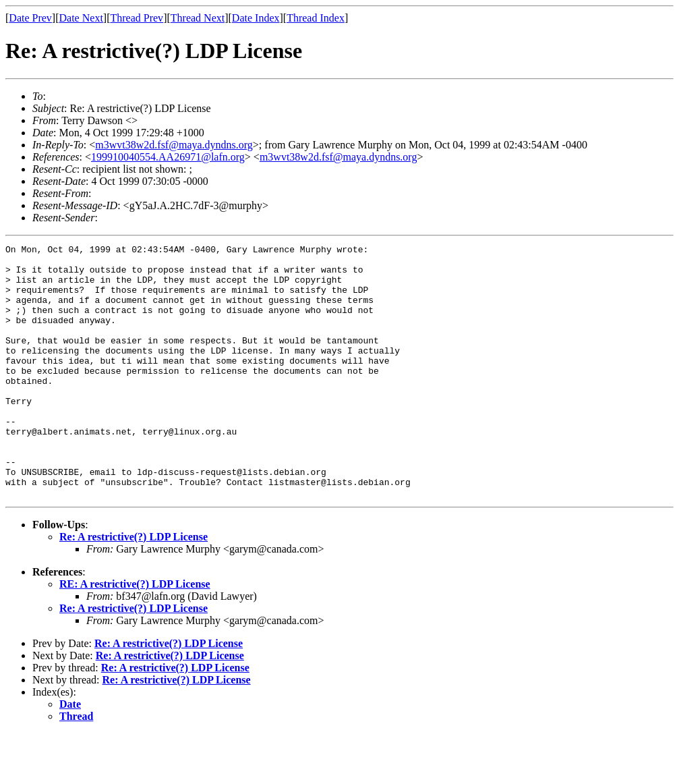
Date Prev (30, 18)
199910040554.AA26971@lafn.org (168, 157)
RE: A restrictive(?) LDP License (135, 635)
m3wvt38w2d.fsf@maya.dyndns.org (174, 145)
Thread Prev (137, 18)
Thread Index (316, 18)
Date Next (81, 18)
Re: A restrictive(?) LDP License (134, 587)
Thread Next (198, 18)
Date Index (256, 18)
